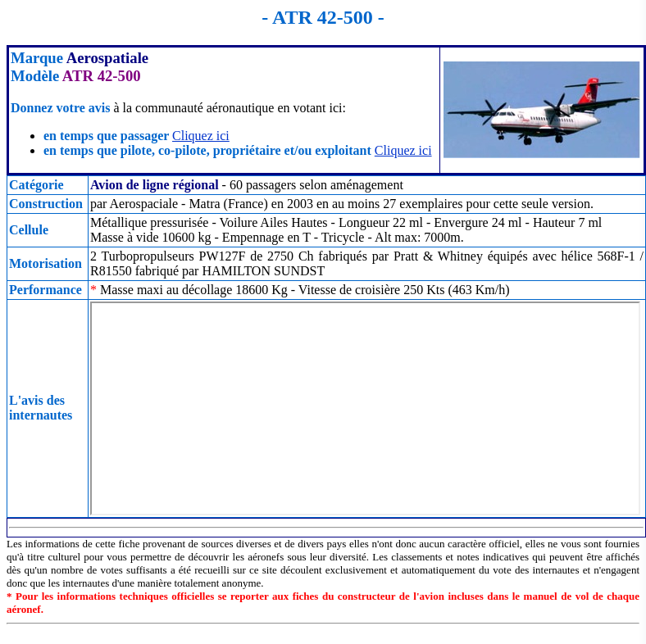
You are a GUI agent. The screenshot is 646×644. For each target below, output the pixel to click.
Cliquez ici (201, 136)
